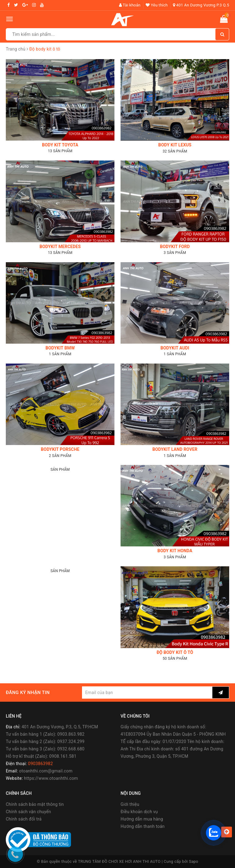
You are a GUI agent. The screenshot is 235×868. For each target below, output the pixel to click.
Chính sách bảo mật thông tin (35, 804)
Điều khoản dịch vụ (139, 812)
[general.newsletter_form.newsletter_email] (147, 693)
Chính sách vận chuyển (28, 812)
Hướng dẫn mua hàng (142, 819)
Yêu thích (157, 5)
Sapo (194, 861)
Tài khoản (130, 5)
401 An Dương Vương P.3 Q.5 (201, 5)
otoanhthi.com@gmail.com (46, 771)
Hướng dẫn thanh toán (143, 826)
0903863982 (41, 764)
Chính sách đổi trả (24, 819)
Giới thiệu (130, 804)
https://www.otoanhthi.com (51, 778)
